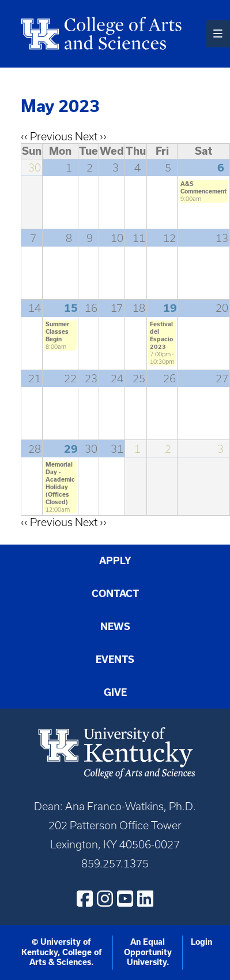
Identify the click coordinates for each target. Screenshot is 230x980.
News (115, 627)
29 (71, 449)
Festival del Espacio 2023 (161, 335)
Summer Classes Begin (57, 331)
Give (115, 692)
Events (115, 659)
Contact (115, 594)
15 (71, 308)
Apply (115, 561)
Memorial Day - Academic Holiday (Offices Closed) (60, 483)
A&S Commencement (203, 187)
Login (201, 942)
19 (170, 308)
